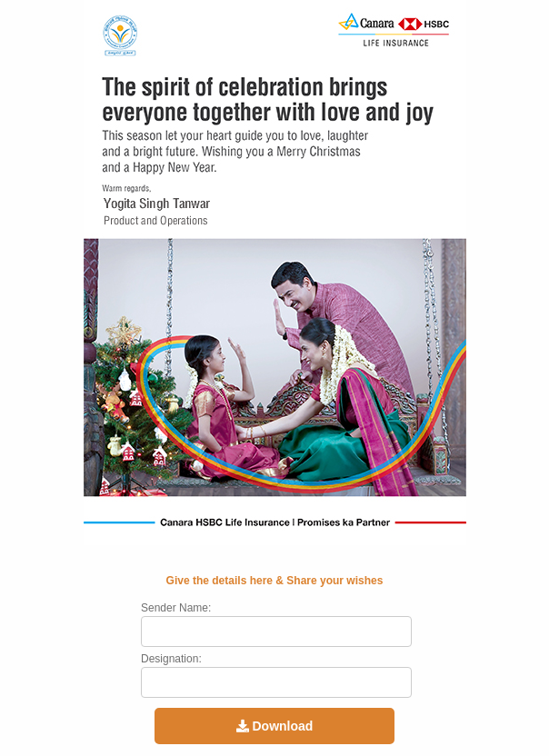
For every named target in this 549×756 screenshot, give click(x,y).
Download (275, 726)
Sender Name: (176, 608)
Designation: (171, 659)
